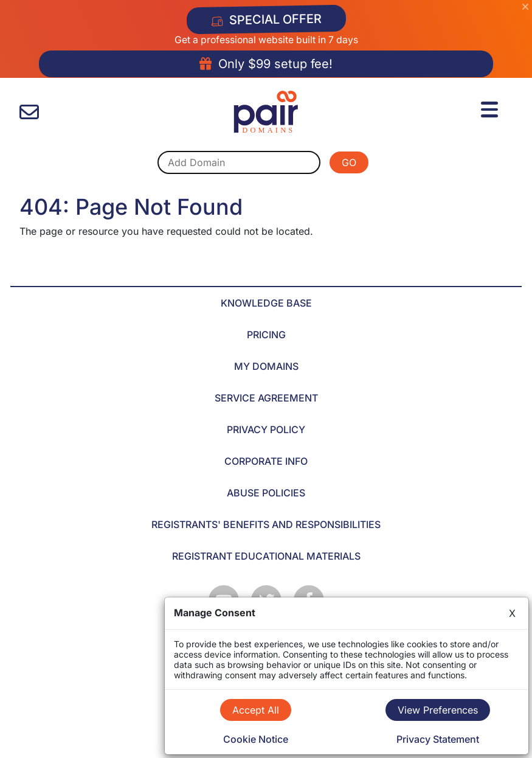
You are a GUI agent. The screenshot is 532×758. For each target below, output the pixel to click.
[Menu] (491, 108)
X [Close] (512, 613)
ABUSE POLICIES (266, 493)
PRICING (266, 335)
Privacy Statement (438, 739)
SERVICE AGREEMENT (266, 398)
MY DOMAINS (266, 366)
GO (349, 162)
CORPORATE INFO (266, 461)
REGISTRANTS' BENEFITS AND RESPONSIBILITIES (266, 524)
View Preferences (438, 710)
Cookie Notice (256, 739)
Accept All (256, 710)
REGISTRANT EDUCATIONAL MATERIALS (266, 556)
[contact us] (29, 112)
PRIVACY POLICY (266, 429)
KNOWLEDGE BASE (266, 303)
